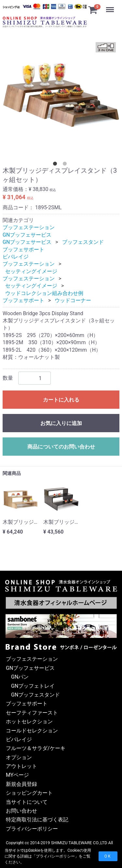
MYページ (17, 775)
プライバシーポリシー (55, 856)
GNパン (20, 677)
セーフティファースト (32, 712)
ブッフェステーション (29, 227)
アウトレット (21, 766)
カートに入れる (61, 400)
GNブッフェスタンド (35, 695)
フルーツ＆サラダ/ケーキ (36, 748)
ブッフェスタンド (83, 242)
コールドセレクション (32, 730)
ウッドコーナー (73, 300)
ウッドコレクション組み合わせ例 (44, 293)
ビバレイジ (16, 257)
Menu (111, 7)
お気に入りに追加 (61, 423)
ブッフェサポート (23, 250)
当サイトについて (27, 802)
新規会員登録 (21, 784)
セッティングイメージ (31, 271)
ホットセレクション (29, 721)
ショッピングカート (29, 793)
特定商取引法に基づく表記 (37, 820)
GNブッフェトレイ (33, 686)
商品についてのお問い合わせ (61, 447)
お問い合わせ (21, 811)
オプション (19, 757)
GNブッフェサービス (27, 235)
